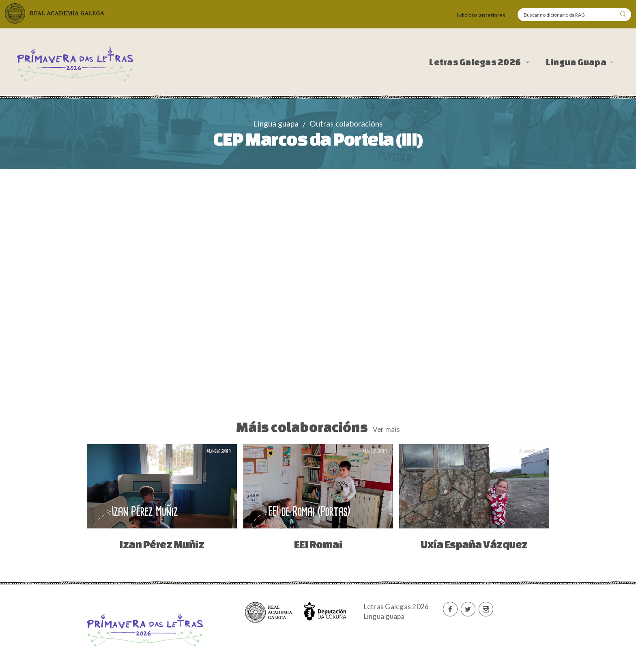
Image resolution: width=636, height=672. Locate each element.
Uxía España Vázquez (474, 544)
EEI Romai (318, 544)
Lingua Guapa (576, 62)
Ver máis (386, 429)
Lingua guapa (276, 123)
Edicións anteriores (481, 15)
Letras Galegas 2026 (476, 62)
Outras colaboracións (346, 123)
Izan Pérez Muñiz (162, 544)
